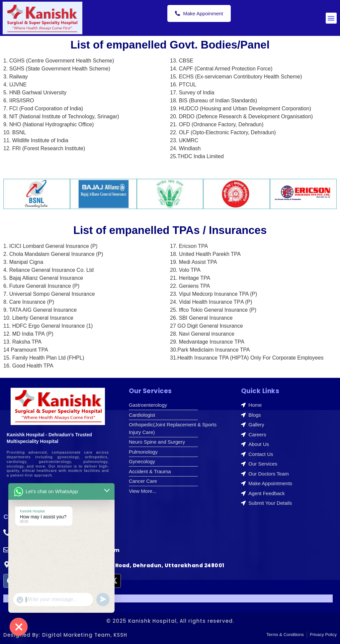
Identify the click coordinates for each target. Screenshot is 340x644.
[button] (331, 18)
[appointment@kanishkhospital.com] (7, 550)
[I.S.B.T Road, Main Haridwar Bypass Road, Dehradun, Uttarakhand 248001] (7, 565)
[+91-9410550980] (7, 533)
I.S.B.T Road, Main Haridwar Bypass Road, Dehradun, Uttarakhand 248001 (119, 565)
